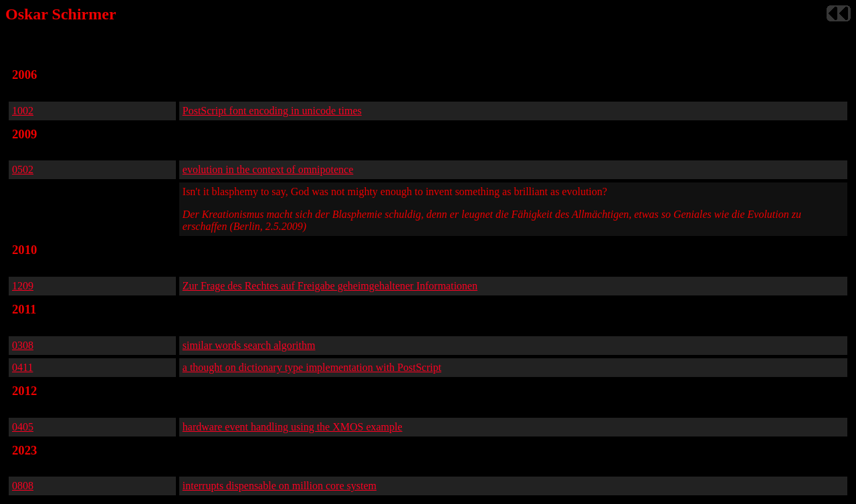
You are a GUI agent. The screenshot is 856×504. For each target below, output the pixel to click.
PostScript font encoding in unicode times (272, 111)
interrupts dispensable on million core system (280, 486)
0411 (22, 367)
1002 (23, 111)
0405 (23, 427)
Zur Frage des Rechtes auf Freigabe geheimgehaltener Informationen (330, 286)
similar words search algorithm (249, 345)
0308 (23, 345)
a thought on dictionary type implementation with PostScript (312, 367)
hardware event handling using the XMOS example (293, 427)
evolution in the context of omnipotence (268, 169)
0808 (23, 486)
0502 (23, 169)
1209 (23, 286)
